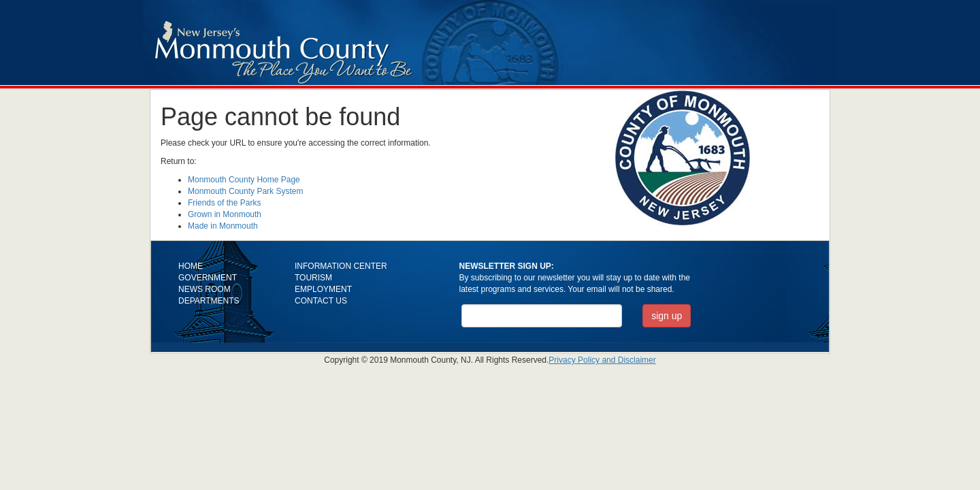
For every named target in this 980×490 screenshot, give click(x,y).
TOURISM (313, 278)
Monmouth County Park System (245, 191)
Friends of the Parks (224, 203)
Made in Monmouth (223, 226)
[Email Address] (542, 316)
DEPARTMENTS (209, 301)
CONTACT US (321, 301)
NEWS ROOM (205, 289)
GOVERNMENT (208, 278)
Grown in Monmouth (225, 214)
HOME (191, 266)
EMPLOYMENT (323, 289)
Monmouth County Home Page (244, 180)
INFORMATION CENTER (341, 266)
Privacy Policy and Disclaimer (602, 360)
